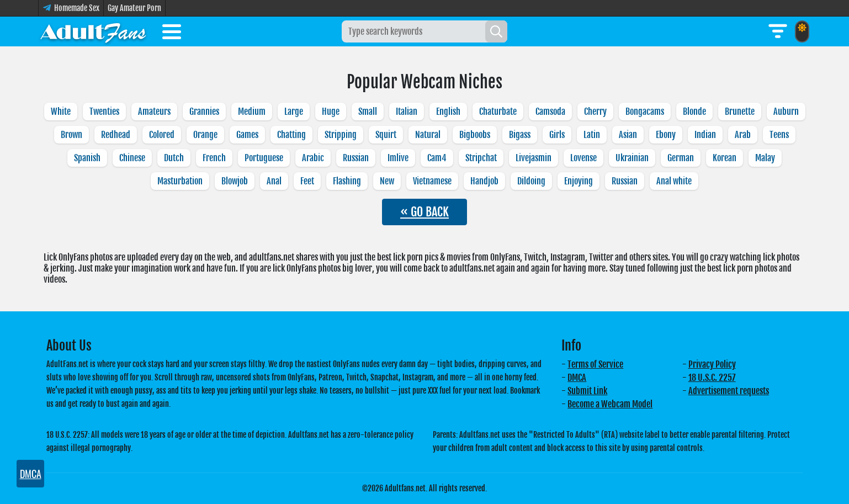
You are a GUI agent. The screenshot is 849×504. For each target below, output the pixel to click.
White (61, 112)
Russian (356, 158)
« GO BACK (424, 212)
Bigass (520, 135)
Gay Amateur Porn (134, 8)
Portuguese (264, 158)
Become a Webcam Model (610, 404)
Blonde (694, 112)
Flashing (347, 181)
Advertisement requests (729, 391)
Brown (71, 135)
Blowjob (235, 181)
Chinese (132, 158)
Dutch (174, 158)
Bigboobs (475, 135)
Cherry (595, 112)
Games (247, 135)
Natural (428, 135)
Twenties (104, 112)
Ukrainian (632, 158)
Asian (628, 135)
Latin (592, 135)
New (387, 181)
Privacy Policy (712, 364)
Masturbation (180, 181)
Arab (743, 135)
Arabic (313, 158)
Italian (407, 112)
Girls (557, 135)
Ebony (666, 135)
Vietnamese (432, 181)
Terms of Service (595, 364)
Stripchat (481, 158)
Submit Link (587, 391)
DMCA (577, 378)
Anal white (674, 181)
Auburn (786, 112)
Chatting (291, 135)
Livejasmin (534, 158)
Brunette (740, 112)
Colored (162, 135)
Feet (307, 181)
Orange (205, 135)
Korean (725, 158)
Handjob (484, 181)
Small (368, 112)
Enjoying (579, 181)
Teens (779, 135)
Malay (765, 158)
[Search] (496, 31)
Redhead (116, 135)
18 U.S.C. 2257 (712, 378)
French (214, 158)
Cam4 (437, 158)
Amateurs (154, 112)
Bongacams (645, 112)
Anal (274, 181)
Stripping (341, 135)
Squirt (386, 135)
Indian (705, 135)
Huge (331, 112)
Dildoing (531, 181)
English (448, 112)
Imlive (398, 158)
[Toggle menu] (172, 34)
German (681, 158)
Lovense (583, 158)
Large (294, 112)
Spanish (87, 158)
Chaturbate (498, 112)
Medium (252, 112)
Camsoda (550, 112)
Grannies (204, 112)
